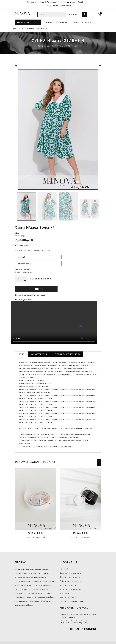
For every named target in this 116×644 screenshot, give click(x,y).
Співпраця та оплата (81, 22)
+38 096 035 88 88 (37, 2)
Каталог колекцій (69, 585)
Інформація (61, 22)
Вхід (48, 6)
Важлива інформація (70, 573)
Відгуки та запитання (37, 29)
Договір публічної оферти (73, 601)
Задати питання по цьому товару (30, 295)
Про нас (64, 569)
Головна (47, 22)
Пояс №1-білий (36, 533)
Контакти (18, 29)
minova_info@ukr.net (78, 2)
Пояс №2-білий (80, 533)
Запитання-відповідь (70, 589)
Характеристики (39, 354)
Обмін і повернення (70, 577)
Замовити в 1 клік (41, 279)
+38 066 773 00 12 (57, 2)
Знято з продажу (68, 597)
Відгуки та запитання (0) (67, 354)
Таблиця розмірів (24, 299)
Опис (21, 354)
